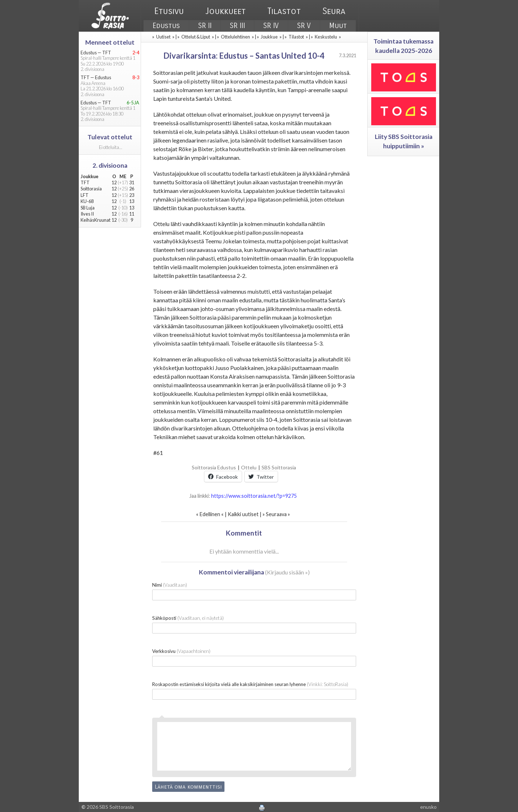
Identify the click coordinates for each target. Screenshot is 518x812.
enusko (428, 807)
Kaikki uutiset (244, 514)
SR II (205, 26)
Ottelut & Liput (196, 37)
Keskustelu (326, 37)
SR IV (271, 26)
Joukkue (269, 37)
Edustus (166, 26)
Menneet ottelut (110, 42)
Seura (334, 11)
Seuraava (276, 514)
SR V (304, 26)
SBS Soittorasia (279, 467)
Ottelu (249, 467)
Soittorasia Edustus (214, 467)
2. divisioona (110, 165)
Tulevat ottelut (110, 137)
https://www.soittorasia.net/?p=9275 (254, 496)
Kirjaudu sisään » (287, 572)
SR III (237, 26)
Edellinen (210, 514)
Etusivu (169, 11)
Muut (338, 26)
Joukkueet (226, 11)
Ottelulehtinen (235, 37)
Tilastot (284, 11)
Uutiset (163, 37)
